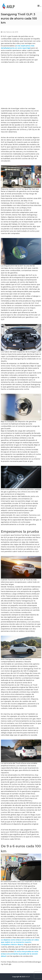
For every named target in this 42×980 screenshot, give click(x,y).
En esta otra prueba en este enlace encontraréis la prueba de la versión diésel (20, 954)
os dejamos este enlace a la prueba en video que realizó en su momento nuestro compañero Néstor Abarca (20, 942)
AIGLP (28, 977)
